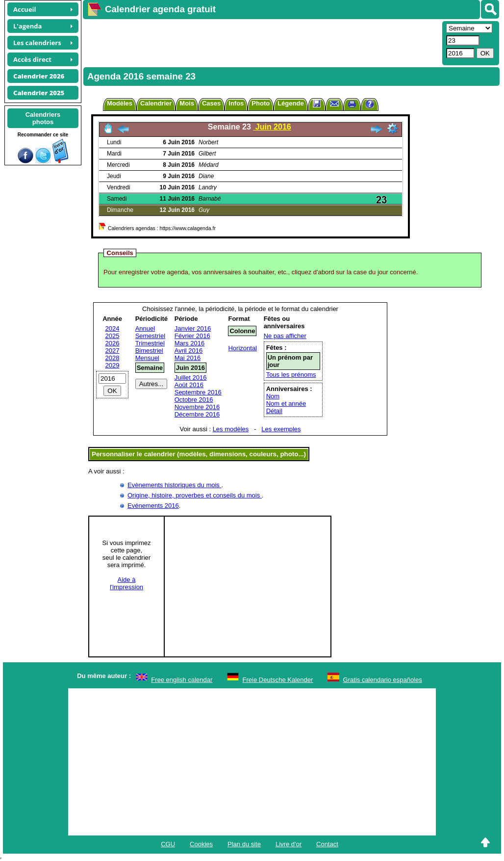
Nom (273, 396)
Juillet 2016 (191, 378)
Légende (290, 103)
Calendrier (156, 103)
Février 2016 (192, 336)
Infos (236, 103)
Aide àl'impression (126, 583)
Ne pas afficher (285, 336)
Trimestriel (150, 343)
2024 (113, 328)
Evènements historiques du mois (174, 485)
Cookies (201, 844)
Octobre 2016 (194, 400)
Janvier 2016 (193, 328)
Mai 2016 (188, 358)
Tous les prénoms (291, 375)
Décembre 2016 (197, 414)
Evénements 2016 (153, 506)
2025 (113, 336)
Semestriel (150, 336)
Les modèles (231, 429)
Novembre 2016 (197, 407)
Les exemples (281, 429)
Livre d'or (289, 844)
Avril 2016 (189, 351)
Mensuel (147, 358)
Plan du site (244, 844)
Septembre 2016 (198, 392)
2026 (113, 343)
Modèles (120, 103)
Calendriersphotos (43, 118)
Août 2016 (189, 385)
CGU (168, 844)
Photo (261, 103)
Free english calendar (182, 680)
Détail (274, 411)
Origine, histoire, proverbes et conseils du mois (195, 495)
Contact (327, 844)
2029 (113, 365)
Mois (187, 103)
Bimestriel (149, 351)
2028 (113, 358)
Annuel (145, 328)
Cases (211, 103)
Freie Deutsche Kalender (278, 680)
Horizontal (242, 348)
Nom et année (286, 404)
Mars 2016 (189, 343)
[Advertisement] (261, 42)
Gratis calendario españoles (383, 680)
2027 (113, 351)
